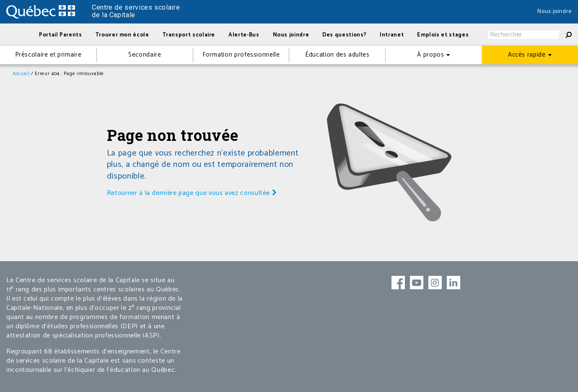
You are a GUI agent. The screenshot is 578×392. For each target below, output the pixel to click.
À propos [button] (430, 55)
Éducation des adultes (337, 55)
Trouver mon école (122, 35)
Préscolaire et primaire (48, 55)
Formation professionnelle (241, 55)
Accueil (21, 74)
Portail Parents (61, 35)
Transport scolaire (189, 35)
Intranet (392, 35)
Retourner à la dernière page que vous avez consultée (192, 193)
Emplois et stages (443, 35)
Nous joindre (555, 12)
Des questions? (344, 35)
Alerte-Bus (244, 35)
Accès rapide (527, 55)
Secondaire (145, 55)
